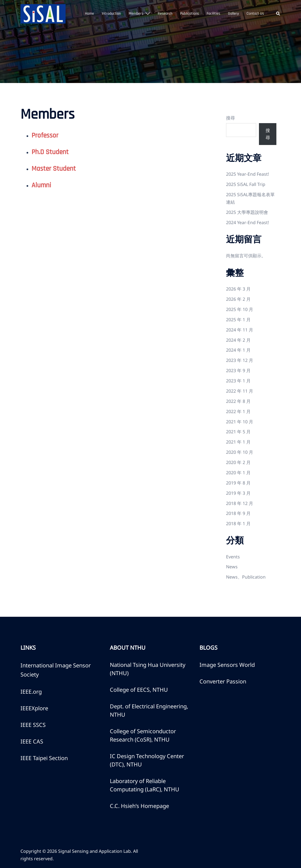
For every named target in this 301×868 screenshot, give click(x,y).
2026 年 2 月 (238, 299)
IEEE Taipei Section (44, 758)
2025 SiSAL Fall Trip (246, 184)
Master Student (54, 169)
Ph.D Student (50, 152)
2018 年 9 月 (238, 513)
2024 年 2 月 (238, 340)
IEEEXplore (34, 708)
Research (165, 14)
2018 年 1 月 (238, 524)
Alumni (41, 185)
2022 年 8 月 (238, 401)
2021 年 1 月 (238, 442)
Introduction (111, 14)
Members (136, 14)
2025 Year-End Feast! (247, 174)
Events (233, 557)
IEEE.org (31, 692)
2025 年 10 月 (240, 309)
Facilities (213, 14)
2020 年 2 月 (238, 462)
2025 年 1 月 (238, 320)
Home (89, 14)
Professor (45, 136)
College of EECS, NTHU (139, 690)
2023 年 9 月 (238, 370)
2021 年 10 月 (240, 422)
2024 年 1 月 (238, 350)
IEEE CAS (32, 741)
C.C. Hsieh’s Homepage (139, 806)
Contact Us (255, 14)
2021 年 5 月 (238, 432)
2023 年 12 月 (240, 360)
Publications (190, 14)
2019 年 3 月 (238, 493)
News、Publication (246, 577)
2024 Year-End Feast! (247, 222)
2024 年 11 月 (240, 330)
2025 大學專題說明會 (247, 212)
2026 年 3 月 (238, 289)
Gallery (233, 14)
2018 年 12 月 (240, 503)
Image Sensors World (227, 665)
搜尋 (230, 118)
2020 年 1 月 (238, 473)
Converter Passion (223, 681)
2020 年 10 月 (240, 452)
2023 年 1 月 (238, 381)
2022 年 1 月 (238, 411)
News (232, 567)
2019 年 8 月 (238, 483)
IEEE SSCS (33, 725)
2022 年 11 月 (240, 391)
